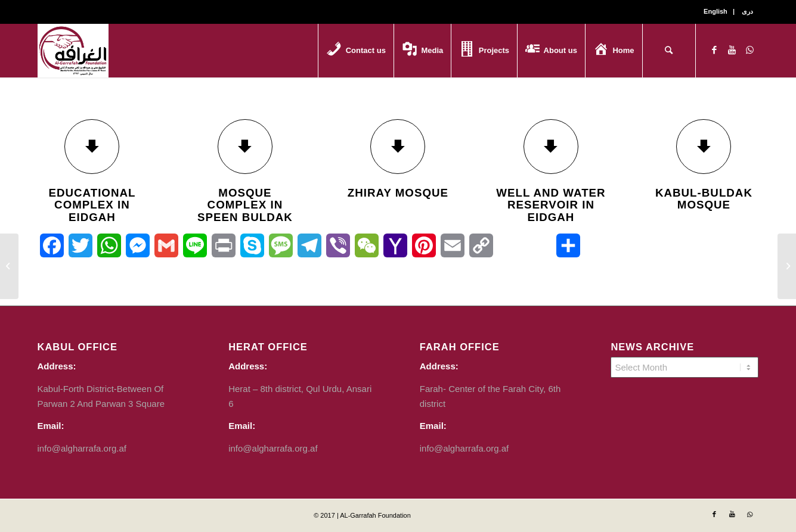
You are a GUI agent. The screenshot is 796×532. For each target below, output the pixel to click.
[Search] (669, 51)
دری (747, 11)
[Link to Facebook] (714, 50)
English (716, 11)
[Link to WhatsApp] (750, 50)
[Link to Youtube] (732, 50)
